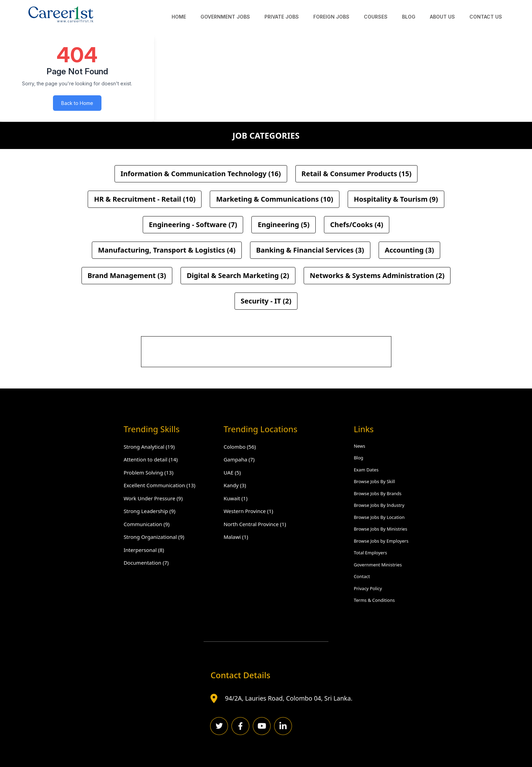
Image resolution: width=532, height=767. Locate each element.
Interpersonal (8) (144, 550)
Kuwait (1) (236, 498)
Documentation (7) (146, 563)
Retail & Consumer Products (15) (357, 174)
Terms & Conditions (374, 600)
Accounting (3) (409, 250)
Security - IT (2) (266, 301)
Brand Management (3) (127, 275)
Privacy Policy (368, 588)
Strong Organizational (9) (154, 537)
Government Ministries (378, 565)
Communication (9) (146, 524)
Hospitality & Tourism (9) (396, 199)
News (360, 446)
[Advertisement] (267, 352)
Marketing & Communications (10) (274, 199)
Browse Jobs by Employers (381, 541)
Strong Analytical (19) (149, 447)
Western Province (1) (248, 511)
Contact (362, 576)
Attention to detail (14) (150, 459)
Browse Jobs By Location (379, 517)
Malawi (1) (236, 537)
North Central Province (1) (255, 524)
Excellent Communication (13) (159, 485)
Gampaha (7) (239, 459)
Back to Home (77, 103)
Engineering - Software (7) (193, 225)
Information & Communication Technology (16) (201, 174)
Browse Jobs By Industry (379, 505)
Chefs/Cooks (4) (357, 225)
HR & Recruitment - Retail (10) (145, 199)
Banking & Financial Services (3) (310, 250)
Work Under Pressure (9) (153, 498)
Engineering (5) (283, 225)
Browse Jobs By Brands (378, 493)
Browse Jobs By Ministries (381, 529)
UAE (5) (232, 472)
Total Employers (371, 553)
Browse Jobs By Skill (374, 481)
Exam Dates (366, 470)
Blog (359, 458)
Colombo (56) (240, 447)
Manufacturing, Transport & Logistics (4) (167, 250)
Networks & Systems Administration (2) (377, 275)
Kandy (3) (235, 485)
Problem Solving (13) (148, 472)
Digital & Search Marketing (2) (238, 275)
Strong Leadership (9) (149, 511)
